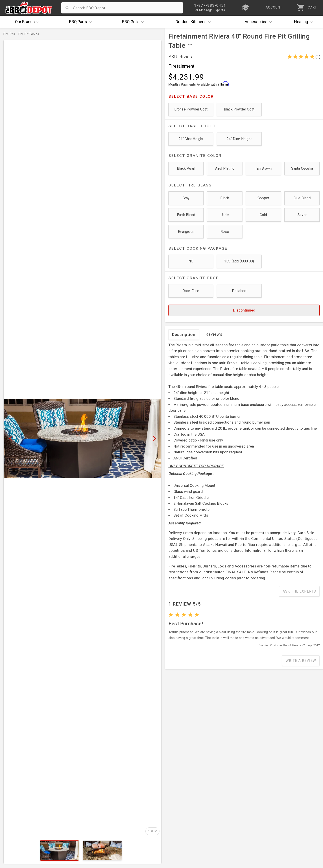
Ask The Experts (299, 591)
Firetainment (182, 66)
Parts (81, 22)
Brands (28, 22)
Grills (134, 22)
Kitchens (194, 22)
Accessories (259, 22)
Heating (304, 22)
